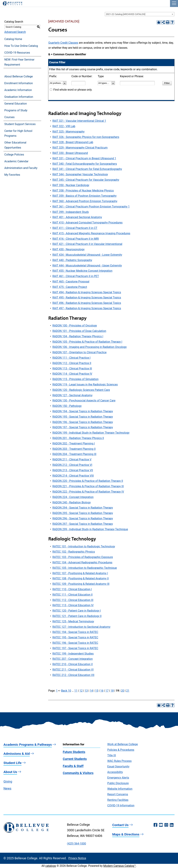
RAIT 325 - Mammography (68, 132)
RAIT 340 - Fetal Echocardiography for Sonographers (85, 164)
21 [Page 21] (128, 691)
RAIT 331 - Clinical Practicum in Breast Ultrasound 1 (84, 158)
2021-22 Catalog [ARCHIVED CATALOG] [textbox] (126, 14)
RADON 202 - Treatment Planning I (74, 443)
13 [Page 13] (86, 691)
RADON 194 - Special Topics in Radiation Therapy (83, 411)
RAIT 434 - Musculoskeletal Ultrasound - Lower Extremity (87, 255)
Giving (8, 781)
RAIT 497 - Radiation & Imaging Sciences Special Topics (87, 308)
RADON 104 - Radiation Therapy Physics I (78, 336)
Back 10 (66, 691)
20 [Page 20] (123, 691)
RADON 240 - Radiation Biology (71, 502)
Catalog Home (13, 39)
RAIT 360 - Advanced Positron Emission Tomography (85, 201)
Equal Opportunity (118, 767)
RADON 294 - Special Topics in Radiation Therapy (83, 508)
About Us (10, 772)
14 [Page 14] (91, 691)
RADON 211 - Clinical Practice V (72, 459)
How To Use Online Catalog (21, 46)
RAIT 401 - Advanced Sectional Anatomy (77, 217)
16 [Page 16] (102, 691)
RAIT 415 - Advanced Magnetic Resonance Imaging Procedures (91, 233)
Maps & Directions (126, 834)
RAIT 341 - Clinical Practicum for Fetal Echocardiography (87, 169)
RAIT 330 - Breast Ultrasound (70, 153)
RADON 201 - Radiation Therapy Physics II (78, 438)
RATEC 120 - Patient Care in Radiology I (76, 611)
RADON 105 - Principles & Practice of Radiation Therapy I (87, 342)
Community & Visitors (78, 773)
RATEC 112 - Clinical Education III (73, 600)
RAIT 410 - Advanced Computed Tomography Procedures (87, 223)
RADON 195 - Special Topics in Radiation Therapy (83, 417)
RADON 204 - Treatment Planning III (74, 454)
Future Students (74, 752)
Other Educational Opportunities (15, 145)
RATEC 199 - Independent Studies (73, 654)
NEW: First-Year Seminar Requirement (19, 62)
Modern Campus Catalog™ (120, 866)
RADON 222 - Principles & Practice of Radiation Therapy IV (88, 492)
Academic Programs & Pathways (28, 745)
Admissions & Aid (17, 754)
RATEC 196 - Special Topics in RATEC (75, 643)
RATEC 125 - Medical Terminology (73, 621)
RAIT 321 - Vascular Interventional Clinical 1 (79, 121)
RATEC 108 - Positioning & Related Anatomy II (80, 578)
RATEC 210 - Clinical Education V (73, 664)
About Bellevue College (19, 76)
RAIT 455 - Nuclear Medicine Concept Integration (82, 271)
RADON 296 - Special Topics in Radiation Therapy (83, 518)
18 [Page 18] (112, 691)
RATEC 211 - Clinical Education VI (73, 670)
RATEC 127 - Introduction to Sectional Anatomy (81, 627)
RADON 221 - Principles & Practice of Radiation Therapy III (88, 486)
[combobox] (140, 14)
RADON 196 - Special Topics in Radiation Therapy (83, 422)
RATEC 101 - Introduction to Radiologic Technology (84, 546)
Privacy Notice (77, 858)
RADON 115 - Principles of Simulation (75, 379)
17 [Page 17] (107, 691)
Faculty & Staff (73, 766)
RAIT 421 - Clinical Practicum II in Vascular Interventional (87, 244)
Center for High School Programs (18, 133)
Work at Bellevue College (122, 744)
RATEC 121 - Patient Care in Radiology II (77, 616)
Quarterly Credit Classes (63, 43)
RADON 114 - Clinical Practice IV (72, 374)
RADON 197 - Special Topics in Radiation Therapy (83, 427)
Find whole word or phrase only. (73, 90)
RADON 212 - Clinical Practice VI (72, 465)
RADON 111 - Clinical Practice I (71, 358)
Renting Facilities (118, 800)
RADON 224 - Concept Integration (73, 497)
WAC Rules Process (119, 761)
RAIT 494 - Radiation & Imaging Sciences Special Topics (87, 292)
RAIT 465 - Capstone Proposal (71, 282)
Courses (9, 117)
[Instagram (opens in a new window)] (166, 825)
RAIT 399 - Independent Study (71, 212)
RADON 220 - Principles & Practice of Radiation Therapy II (88, 481)
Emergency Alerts (118, 778)
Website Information (120, 789)
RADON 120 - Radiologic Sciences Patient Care (81, 390)
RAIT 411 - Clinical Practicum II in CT (75, 228)
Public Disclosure (118, 783)
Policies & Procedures (121, 750)
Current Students (75, 759)
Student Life (13, 763)
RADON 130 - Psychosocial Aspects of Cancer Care (84, 401)
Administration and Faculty (21, 168)
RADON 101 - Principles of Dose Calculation (79, 331)
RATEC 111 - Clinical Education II (72, 595)
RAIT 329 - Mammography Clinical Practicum (80, 148)
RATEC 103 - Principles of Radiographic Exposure (83, 557)
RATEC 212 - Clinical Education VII (73, 675)
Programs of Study (16, 110)
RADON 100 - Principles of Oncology (75, 326)
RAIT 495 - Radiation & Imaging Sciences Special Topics (87, 298)
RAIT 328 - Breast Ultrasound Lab (73, 142)
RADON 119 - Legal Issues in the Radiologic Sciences (85, 385)
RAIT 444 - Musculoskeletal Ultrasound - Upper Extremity (87, 266)
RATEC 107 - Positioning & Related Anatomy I (80, 573)
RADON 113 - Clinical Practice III (72, 369)
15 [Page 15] (97, 691)
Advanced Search (15, 32)
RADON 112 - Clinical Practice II (72, 363)
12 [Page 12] (81, 691)
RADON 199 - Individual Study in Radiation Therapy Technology (91, 433)
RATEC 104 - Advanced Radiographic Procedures (82, 562)
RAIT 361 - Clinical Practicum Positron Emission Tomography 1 (91, 207)
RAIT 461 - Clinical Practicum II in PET (76, 276)
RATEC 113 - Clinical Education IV (73, 605)
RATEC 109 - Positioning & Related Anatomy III (81, 584)
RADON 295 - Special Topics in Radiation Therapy (83, 513)
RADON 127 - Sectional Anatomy (72, 395)
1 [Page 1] (57, 691)
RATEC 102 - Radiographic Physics (74, 552)
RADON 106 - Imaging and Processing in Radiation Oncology (89, 347)
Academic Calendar (16, 161)
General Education (16, 104)
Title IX (112, 755)
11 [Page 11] (76, 691)
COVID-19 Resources (17, 53)
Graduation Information (19, 97)
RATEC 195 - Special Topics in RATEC (75, 637)
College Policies (14, 155)
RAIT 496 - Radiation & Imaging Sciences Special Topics (87, 303)
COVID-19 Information (121, 805)
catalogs (51, 866)
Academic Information (18, 90)
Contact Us (120, 825)
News (7, 788)
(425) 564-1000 (76, 844)
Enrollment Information (19, 83)
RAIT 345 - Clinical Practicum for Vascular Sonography (86, 180)
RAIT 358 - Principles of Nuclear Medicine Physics (83, 191)
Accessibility (115, 772)
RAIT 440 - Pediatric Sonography (72, 260)
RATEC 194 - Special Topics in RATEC (75, 632)
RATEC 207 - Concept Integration (72, 659)
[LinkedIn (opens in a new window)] (172, 825)
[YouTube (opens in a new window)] (161, 825)
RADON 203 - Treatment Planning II (74, 449)
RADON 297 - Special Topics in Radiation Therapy (83, 524)
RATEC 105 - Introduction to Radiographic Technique (85, 568)
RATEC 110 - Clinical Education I (72, 589)
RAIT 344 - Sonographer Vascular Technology (80, 174)
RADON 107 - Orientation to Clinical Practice (79, 352)
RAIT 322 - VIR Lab (64, 126)
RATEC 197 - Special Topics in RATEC (75, 648)
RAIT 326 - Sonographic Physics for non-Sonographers (86, 137)
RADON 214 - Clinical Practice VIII (73, 476)
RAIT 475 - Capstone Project (70, 287)
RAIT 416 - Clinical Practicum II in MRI (76, 239)
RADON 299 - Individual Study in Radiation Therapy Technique (90, 529)
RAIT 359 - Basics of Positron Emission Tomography (84, 196)
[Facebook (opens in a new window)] (155, 825)
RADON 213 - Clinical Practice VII (73, 470)
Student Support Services (20, 124)
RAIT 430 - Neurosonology (68, 249)
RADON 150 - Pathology (67, 406)
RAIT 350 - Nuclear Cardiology (71, 185)
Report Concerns (118, 794)
